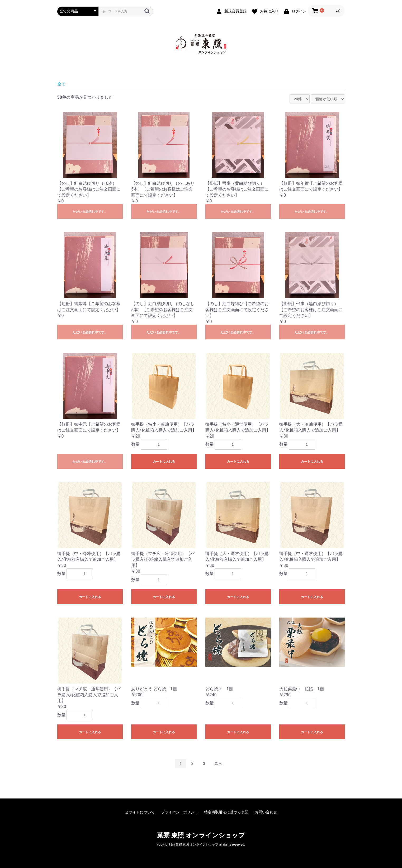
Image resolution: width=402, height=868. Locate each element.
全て (62, 84)
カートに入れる (164, 462)
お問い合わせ (266, 812)
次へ (219, 763)
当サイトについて (140, 812)
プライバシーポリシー (179, 812)
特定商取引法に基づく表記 (226, 812)
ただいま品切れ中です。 (90, 212)
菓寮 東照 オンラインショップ (201, 835)
